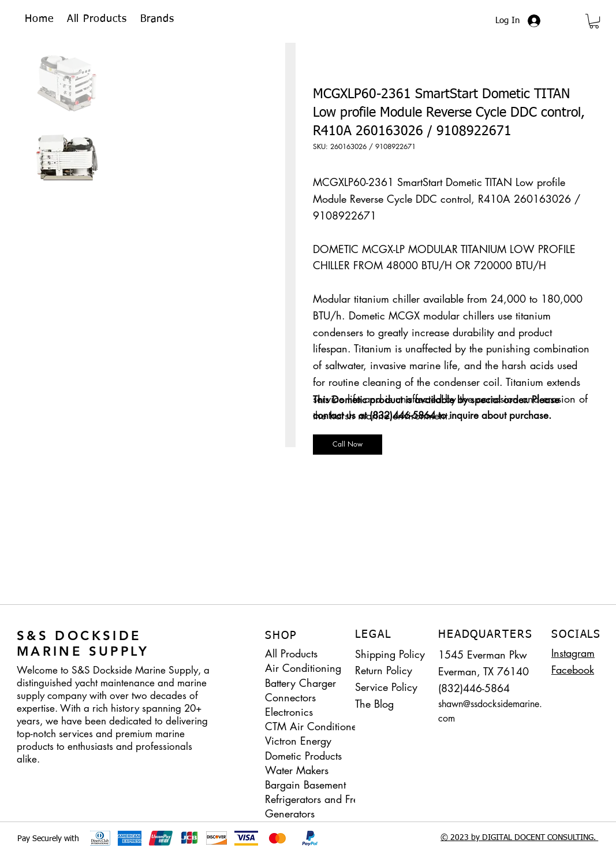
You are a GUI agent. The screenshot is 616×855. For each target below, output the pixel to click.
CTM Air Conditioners (315, 726)
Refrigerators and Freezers (319, 799)
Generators (290, 813)
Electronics (289, 712)
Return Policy (384, 670)
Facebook (573, 670)
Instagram (573, 653)
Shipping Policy (390, 654)
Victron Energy (298, 741)
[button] (157, 19)
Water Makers (297, 770)
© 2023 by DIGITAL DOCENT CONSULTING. (519, 838)
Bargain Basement (305, 785)
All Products (291, 653)
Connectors (290, 697)
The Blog (374, 704)
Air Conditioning (303, 668)
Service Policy (386, 687)
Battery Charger (300, 683)
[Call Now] (348, 445)
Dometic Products (303, 756)
